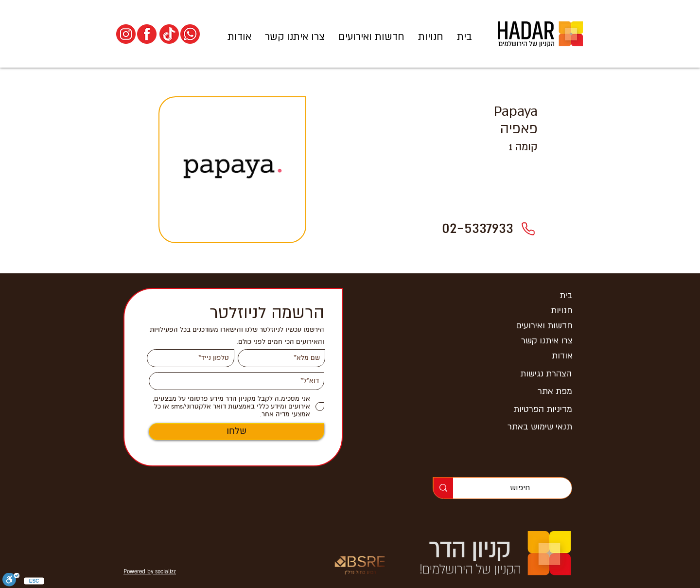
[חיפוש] (520, 488)
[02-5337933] (528, 229)
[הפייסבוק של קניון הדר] (147, 34)
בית (566, 295)
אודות (562, 356)
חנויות (562, 311)
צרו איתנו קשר (547, 341)
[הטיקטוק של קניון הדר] (169, 34)
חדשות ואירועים (544, 326)
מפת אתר (555, 391)
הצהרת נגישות (546, 374)
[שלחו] (236, 432)
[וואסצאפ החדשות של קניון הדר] (190, 34)
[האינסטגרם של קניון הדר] (126, 34)
